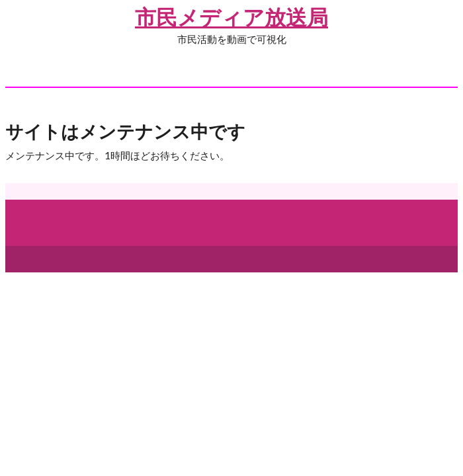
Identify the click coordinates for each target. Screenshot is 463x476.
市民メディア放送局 (232, 17)
